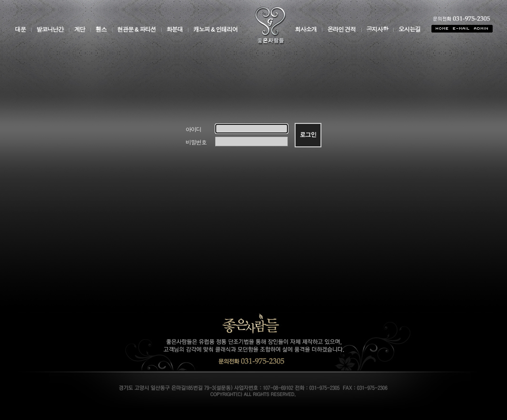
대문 (20, 30)
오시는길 (409, 30)
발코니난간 (50, 30)
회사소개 (306, 30)
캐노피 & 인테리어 (215, 30)
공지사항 (377, 30)
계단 (80, 30)
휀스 (101, 30)
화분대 (175, 30)
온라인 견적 (342, 30)
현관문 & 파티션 (137, 30)
